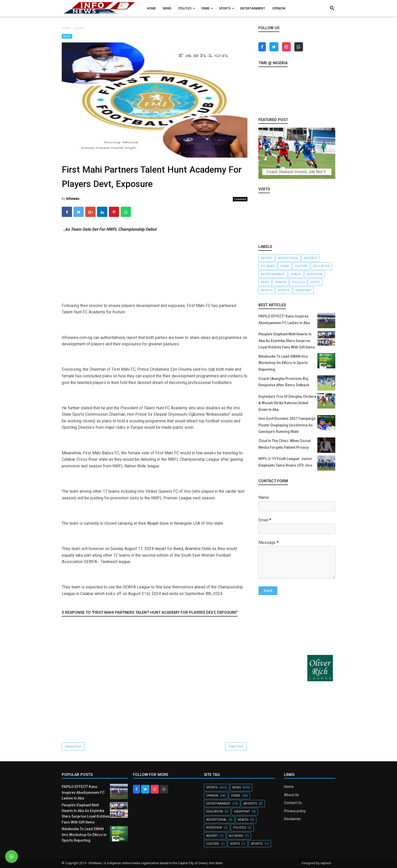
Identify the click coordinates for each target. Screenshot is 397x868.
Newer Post (73, 746)
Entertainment (273, 274)
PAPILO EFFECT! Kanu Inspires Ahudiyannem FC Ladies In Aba (83, 792)
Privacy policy (295, 811)
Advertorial (288, 258)
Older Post (236, 746)
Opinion (281, 282)
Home (289, 787)
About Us (291, 795)
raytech (326, 863)
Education (321, 266)
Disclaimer (292, 819)
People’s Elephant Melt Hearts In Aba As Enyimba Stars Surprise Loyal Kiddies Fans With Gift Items (287, 341)
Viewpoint (303, 290)
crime (285, 266)
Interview (315, 274)
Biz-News (268, 266)
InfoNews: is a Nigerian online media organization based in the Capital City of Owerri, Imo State (156, 863)
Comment (240, 199)
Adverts (311, 258)
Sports (67, 36)
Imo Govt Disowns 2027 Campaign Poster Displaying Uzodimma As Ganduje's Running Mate (287, 425)
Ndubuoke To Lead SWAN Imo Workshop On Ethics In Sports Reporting (283, 363)
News (265, 282)
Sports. (284, 290)
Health (296, 274)
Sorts (315, 282)
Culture (301, 266)
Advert (267, 258)
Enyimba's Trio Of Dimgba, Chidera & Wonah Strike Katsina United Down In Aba (287, 403)
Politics (298, 282)
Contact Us (293, 803)
